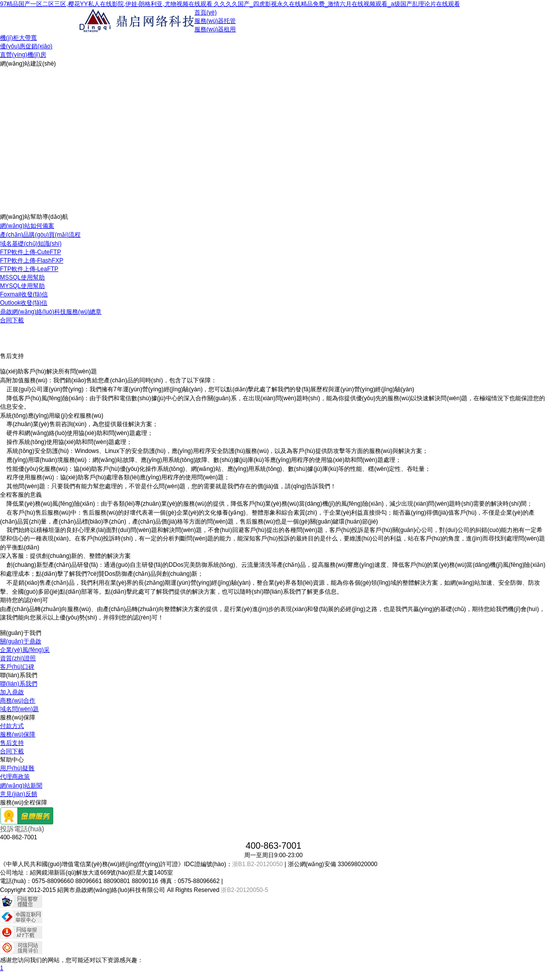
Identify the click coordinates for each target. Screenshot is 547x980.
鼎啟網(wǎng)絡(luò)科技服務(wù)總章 (51, 312)
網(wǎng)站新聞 (21, 786)
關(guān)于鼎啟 (21, 641)
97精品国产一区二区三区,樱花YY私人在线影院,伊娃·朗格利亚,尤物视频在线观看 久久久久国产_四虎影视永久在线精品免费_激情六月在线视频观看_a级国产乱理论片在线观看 (230, 4)
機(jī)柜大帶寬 (18, 38)
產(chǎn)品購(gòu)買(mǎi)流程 (40, 235)
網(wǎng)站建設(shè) (28, 64)
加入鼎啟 (12, 692)
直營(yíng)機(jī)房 (23, 55)
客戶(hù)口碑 (17, 667)
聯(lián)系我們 (19, 684)
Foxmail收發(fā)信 (24, 294)
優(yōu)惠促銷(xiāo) (26, 46)
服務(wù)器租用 (215, 29)
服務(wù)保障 (18, 734)
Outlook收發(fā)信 (24, 303)
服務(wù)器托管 (215, 21)
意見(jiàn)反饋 (19, 794)
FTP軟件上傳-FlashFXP (32, 261)
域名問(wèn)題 (19, 709)
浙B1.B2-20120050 (258, 864)
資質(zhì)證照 (18, 658)
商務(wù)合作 (18, 701)
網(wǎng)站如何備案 (27, 226)
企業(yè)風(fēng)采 (25, 650)
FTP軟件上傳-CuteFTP (31, 252)
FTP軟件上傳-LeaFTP (29, 269)
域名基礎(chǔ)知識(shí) (31, 244)
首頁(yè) (206, 12)
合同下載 (12, 320)
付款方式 (12, 726)
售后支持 (12, 743)
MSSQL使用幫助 (22, 277)
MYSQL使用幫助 (22, 286)
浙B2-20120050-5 (244, 890)
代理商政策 (15, 777)
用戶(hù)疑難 (17, 768)
